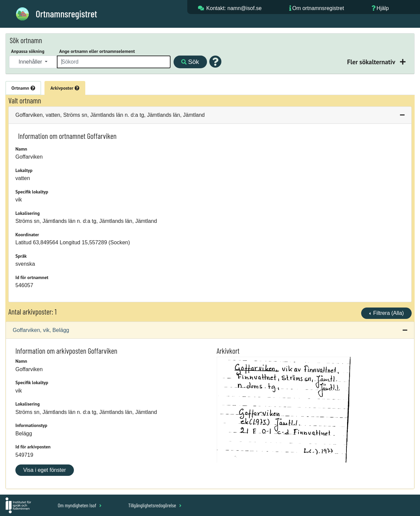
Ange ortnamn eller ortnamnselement (97, 51)
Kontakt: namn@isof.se (234, 8)
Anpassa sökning (28, 51)
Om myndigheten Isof (80, 505)
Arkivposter (65, 88)
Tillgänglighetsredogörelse (155, 505)
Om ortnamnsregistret (318, 8)
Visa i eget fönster (44, 470)
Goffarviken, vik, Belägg (41, 330)
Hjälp (383, 8)
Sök (190, 62)
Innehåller (31, 62)
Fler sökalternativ (372, 62)
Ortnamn (23, 88)
